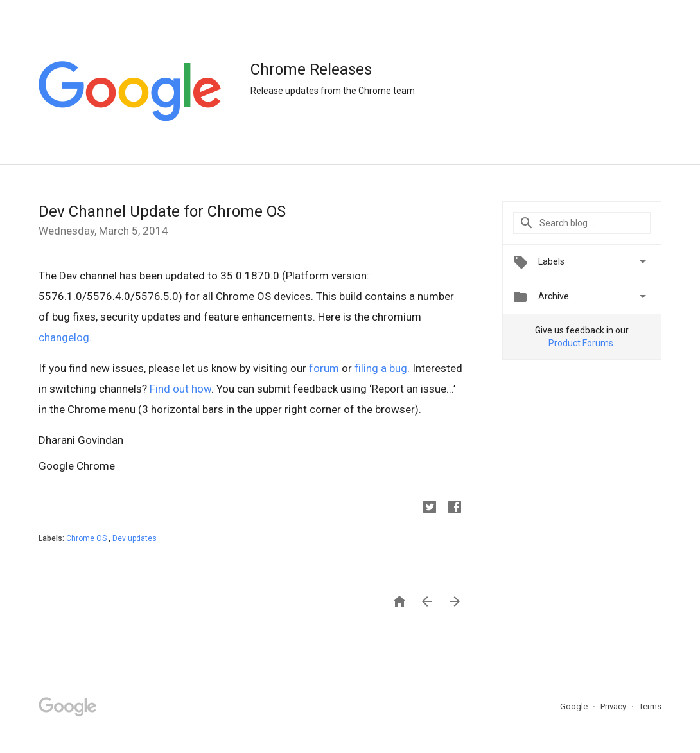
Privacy (614, 706)
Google (575, 706)
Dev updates (135, 538)
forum (324, 368)
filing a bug (381, 368)
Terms (650, 706)
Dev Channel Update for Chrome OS (162, 211)
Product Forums (581, 343)
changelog (64, 337)
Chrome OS (87, 538)
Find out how (180, 389)
